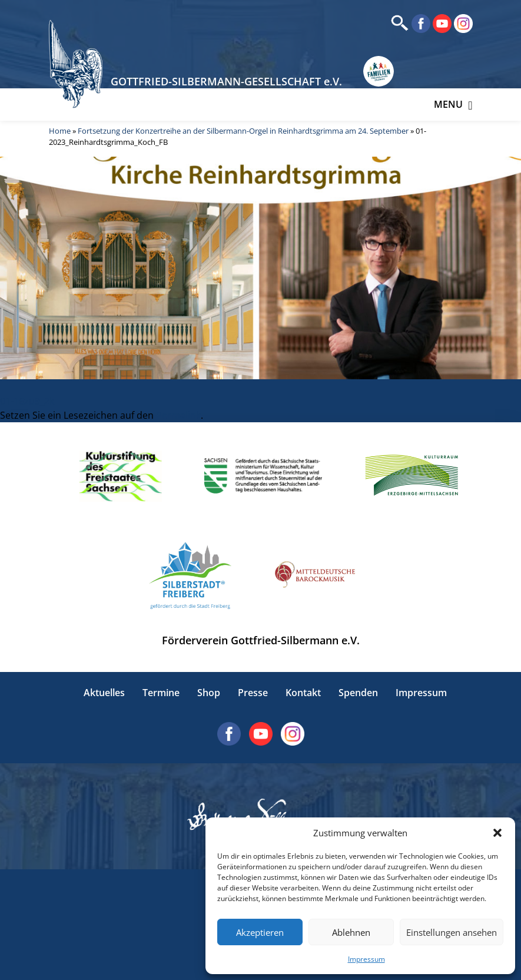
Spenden (358, 693)
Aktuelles (104, 693)
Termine (161, 693)
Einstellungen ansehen (452, 932)
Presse (253, 693)
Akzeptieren (260, 932)
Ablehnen (351, 932)
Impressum (366, 959)
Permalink (178, 415)
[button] (497, 833)
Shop (209, 693)
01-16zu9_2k (27, 401)
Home (60, 131)
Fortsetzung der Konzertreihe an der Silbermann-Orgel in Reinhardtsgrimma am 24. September (243, 131)
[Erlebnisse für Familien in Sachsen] (379, 72)
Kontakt (303, 693)
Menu (453, 105)
